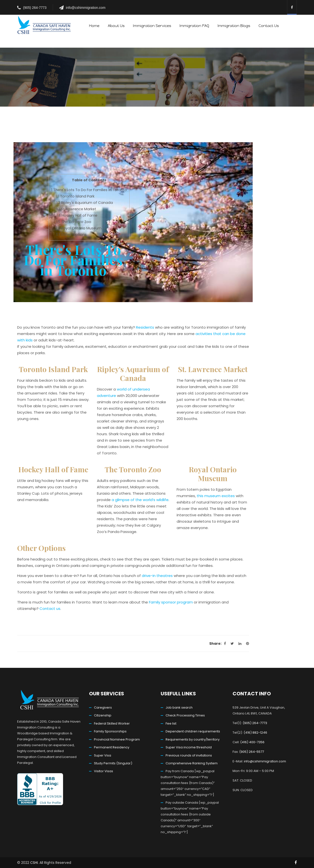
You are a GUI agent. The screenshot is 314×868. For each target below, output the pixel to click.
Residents (145, 327)
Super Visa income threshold (189, 747)
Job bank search (179, 707)
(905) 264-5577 (252, 752)
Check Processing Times (185, 715)
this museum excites (216, 496)
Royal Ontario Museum (79, 228)
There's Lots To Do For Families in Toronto (89, 190)
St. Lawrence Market (76, 209)
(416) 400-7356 (252, 742)
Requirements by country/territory (193, 739)
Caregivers (103, 707)
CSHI (34, 863)
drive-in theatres (157, 576)
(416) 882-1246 (255, 733)
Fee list (171, 723)
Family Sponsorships (110, 731)
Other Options (72, 235)
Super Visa (103, 755)
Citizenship (103, 715)
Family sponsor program (171, 602)
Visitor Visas (104, 771)
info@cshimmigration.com (86, 8)
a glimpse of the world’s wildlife (140, 500)
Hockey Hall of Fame (77, 215)
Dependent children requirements (193, 731)
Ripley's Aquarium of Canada (85, 203)
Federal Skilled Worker (112, 723)
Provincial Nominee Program (117, 739)
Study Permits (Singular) (113, 763)
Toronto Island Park (75, 196)
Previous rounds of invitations (189, 755)
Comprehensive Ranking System (192, 763)
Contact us (50, 609)
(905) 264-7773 (35, 8)
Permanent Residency (112, 747)
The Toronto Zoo (74, 222)
